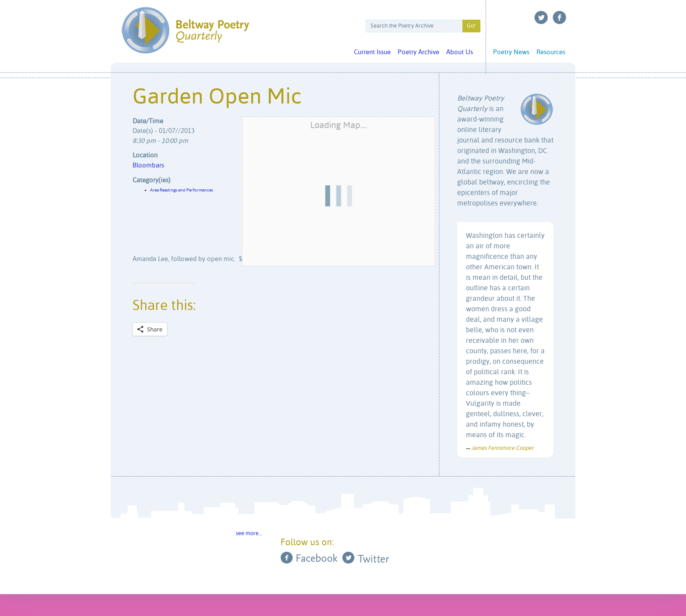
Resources (551, 52)
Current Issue (372, 52)
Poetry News (511, 52)
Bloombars (148, 165)
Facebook (560, 17)
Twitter (541, 17)
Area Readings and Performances (182, 190)
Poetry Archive (418, 52)
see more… (249, 534)
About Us (460, 52)
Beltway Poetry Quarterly (185, 30)
